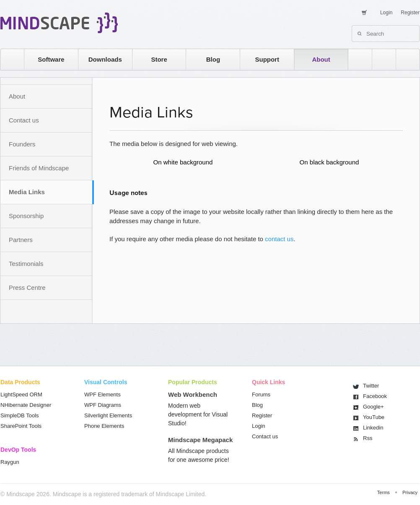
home (8, 59)
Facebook (375, 396)
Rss (368, 438)
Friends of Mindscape (39, 168)
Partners (21, 240)
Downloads (105, 59)
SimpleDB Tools (20, 415)
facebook (403, 59)
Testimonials (26, 264)
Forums (261, 394)
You (374, 417)
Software (51, 59)
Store (159, 59)
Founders (22, 144)
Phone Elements (104, 426)
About (321, 59)
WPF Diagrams (103, 405)
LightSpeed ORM (21, 394)
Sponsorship (26, 216)
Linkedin (373, 428)
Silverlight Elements (108, 415)
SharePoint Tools (21, 426)
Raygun (10, 462)
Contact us (24, 120)
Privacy (410, 492)
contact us (279, 239)
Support (267, 59)
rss (356, 59)
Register (410, 13)
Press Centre (27, 288)
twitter (380, 59)
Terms (384, 492)
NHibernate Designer (26, 405)
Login (386, 13)
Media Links (27, 192)
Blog (213, 59)
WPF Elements (102, 394)
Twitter (371, 386)
